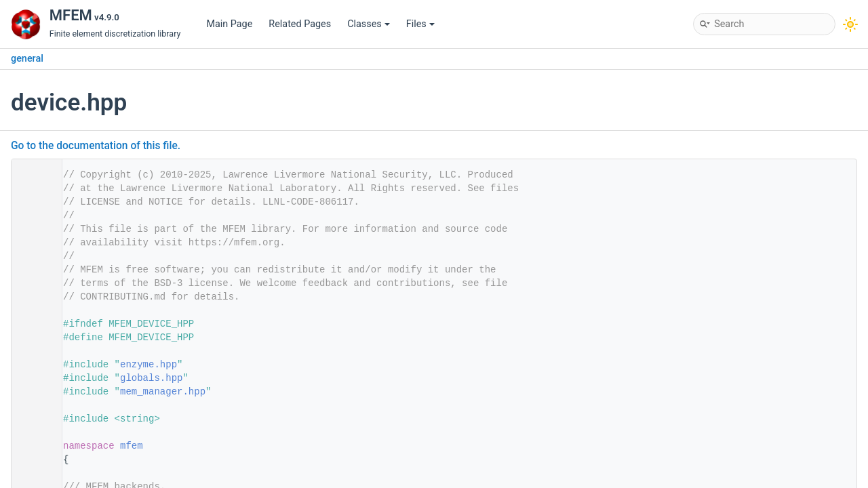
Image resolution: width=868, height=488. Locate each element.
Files (420, 24)
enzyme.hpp (149, 365)
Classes (369, 24)
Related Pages (300, 24)
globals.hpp (151, 378)
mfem (132, 446)
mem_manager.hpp (163, 392)
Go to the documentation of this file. (96, 146)
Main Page (229, 24)
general (27, 59)
